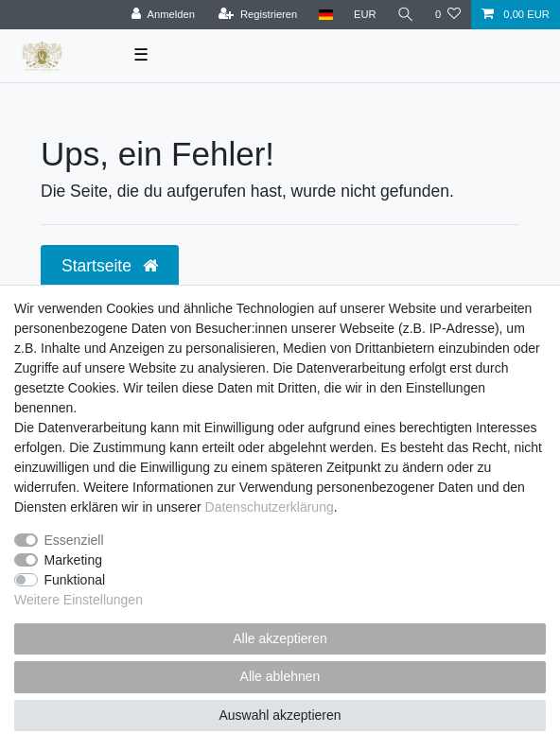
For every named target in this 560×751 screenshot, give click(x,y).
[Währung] (365, 15)
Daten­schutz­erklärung (270, 507)
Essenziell (74, 540)
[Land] (325, 15)
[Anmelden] (163, 15)
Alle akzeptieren (280, 638)
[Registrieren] (258, 15)
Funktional (75, 580)
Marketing (73, 560)
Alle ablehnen (280, 676)
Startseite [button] (110, 266)
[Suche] (406, 15)
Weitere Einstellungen (79, 600)
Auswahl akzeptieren (280, 715)
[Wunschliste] (448, 15)
